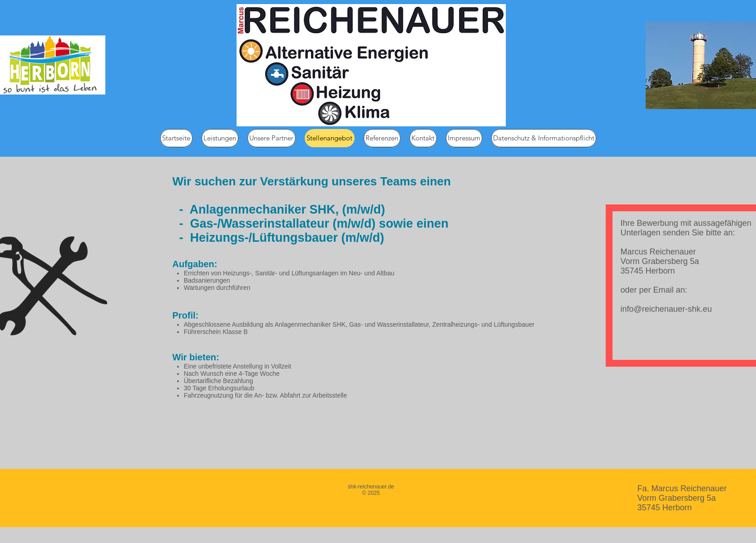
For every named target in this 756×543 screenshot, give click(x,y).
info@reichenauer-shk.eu (666, 309)
